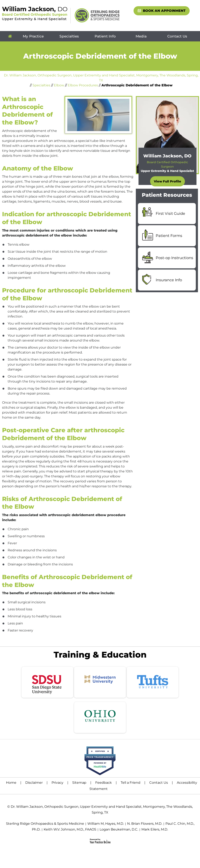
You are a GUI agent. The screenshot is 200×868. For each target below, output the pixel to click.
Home (10, 36)
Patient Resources (167, 195)
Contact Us (177, 36)
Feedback (104, 783)
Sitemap (79, 783)
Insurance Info (169, 280)
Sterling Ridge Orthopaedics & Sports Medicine (45, 824)
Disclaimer (34, 783)
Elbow (59, 85)
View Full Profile (167, 181)
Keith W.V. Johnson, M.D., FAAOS (70, 829)
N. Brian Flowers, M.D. (145, 824)
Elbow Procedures (83, 85)
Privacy (57, 783)
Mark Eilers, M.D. (155, 829)
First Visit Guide (170, 214)
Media (141, 36)
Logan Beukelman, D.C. (119, 829)
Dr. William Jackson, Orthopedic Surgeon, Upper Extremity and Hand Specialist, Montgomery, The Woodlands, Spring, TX (101, 78)
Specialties (69, 36)
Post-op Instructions (174, 258)
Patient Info (105, 36)
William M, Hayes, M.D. (106, 824)
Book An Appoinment (164, 11)
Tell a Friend (131, 783)
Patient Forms (169, 236)
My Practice (33, 36)
